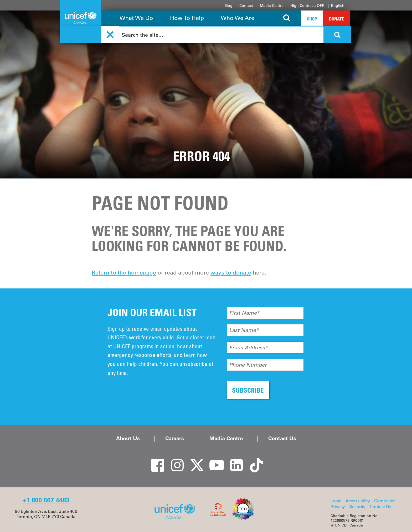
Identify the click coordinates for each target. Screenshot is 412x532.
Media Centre (272, 6)
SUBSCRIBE (248, 390)
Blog (228, 6)
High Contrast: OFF (307, 6)
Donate (337, 19)
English (338, 6)
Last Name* (244, 330)
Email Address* (248, 347)
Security (357, 507)
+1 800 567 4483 (46, 500)
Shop (312, 19)
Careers (175, 438)
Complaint (384, 501)
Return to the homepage (124, 273)
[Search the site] (287, 18)
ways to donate (231, 273)
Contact (246, 6)
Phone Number (248, 365)
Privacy (338, 507)
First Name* (244, 313)
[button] (110, 35)
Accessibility (358, 501)
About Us (128, 438)
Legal (336, 501)
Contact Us (282, 438)
